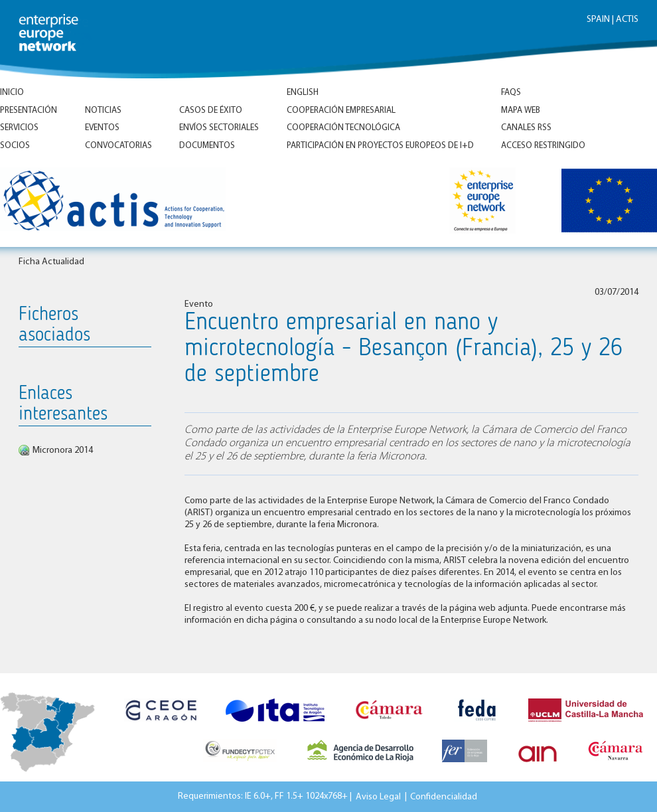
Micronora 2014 (63, 450)
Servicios (19, 128)
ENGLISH (303, 93)
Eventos (102, 128)
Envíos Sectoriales (219, 128)
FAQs (511, 93)
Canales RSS (526, 128)
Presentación (29, 111)
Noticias (103, 111)
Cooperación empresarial (341, 111)
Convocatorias (118, 146)
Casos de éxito (211, 111)
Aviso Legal (378, 796)
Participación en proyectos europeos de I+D (380, 146)
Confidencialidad (444, 796)
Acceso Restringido (543, 146)
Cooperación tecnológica (343, 128)
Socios (15, 146)
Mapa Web (521, 111)
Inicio (12, 93)
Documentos (207, 146)
